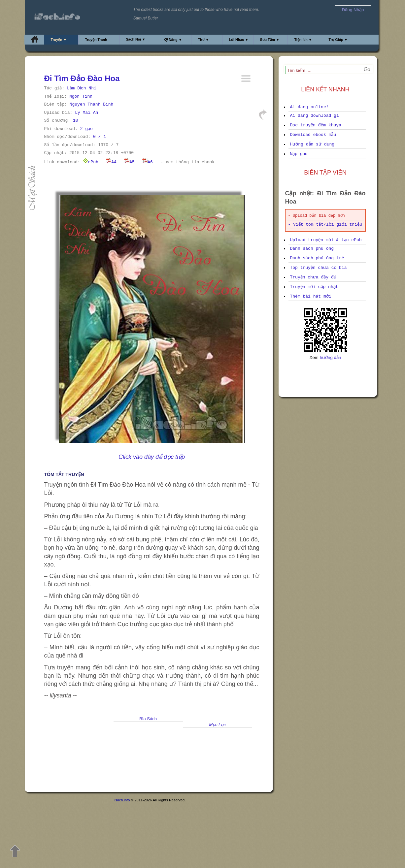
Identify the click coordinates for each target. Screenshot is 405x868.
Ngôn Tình (81, 96)
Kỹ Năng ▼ (173, 40)
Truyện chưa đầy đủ (313, 277)
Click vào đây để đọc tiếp (152, 457)
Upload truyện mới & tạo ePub (326, 240)
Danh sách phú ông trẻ (317, 258)
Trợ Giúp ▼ (338, 40)
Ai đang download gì (315, 116)
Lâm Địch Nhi (82, 88)
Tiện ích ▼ (303, 40)
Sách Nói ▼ (136, 39)
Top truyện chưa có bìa (319, 268)
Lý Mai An (86, 113)
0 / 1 (100, 137)
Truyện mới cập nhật (314, 287)
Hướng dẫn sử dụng (312, 144)
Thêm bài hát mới (311, 296)
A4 (111, 162)
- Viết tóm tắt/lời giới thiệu (325, 225)
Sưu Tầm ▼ (270, 40)
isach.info (122, 800)
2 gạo (86, 129)
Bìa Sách (148, 719)
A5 (129, 162)
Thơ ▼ (204, 40)
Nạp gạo (299, 154)
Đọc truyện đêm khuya (316, 125)
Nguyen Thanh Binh (92, 104)
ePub (91, 162)
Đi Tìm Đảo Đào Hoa (82, 78)
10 (76, 121)
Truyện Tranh (96, 40)
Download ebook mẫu (313, 135)
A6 (148, 162)
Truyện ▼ (59, 40)
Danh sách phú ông (312, 249)
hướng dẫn (331, 357)
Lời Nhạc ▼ (239, 40)
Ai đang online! (309, 107)
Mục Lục (217, 725)
